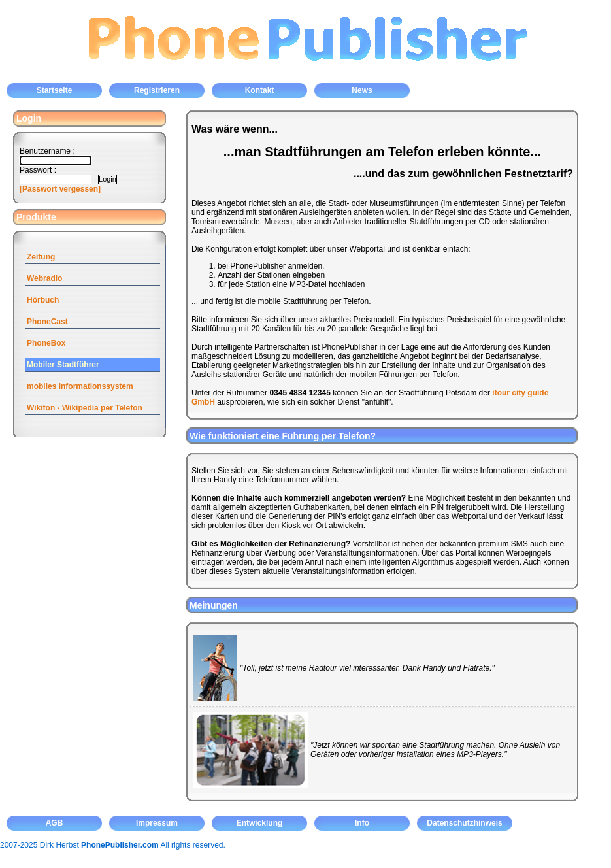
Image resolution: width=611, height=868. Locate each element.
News (362, 90)
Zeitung (41, 257)
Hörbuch (43, 300)
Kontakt (260, 90)
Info (362, 823)
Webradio (44, 278)
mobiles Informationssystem (80, 386)
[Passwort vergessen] (60, 189)
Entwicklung (260, 823)
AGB (55, 823)
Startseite (55, 90)
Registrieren (157, 90)
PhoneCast (47, 322)
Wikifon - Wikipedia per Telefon (85, 408)
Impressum (157, 823)
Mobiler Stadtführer (63, 365)
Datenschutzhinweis (464, 823)
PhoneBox (46, 343)
